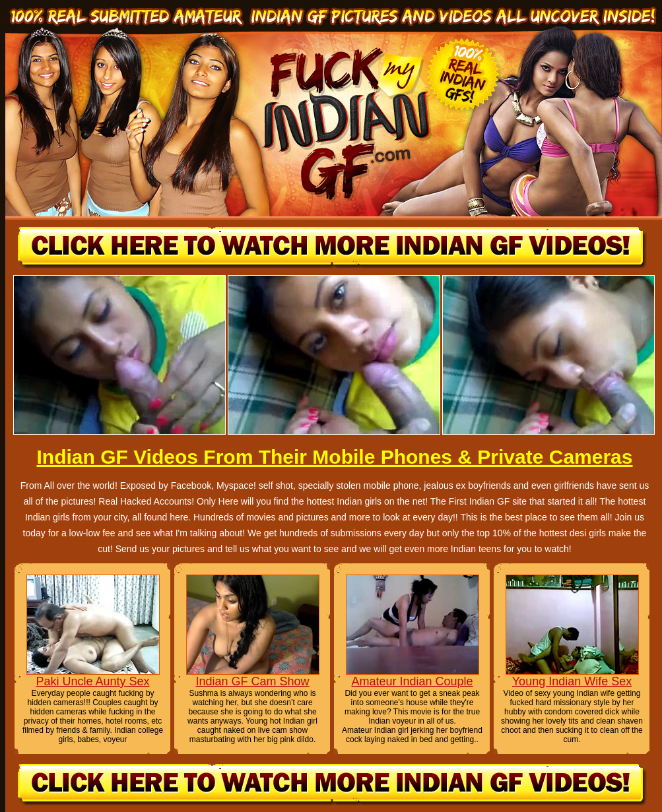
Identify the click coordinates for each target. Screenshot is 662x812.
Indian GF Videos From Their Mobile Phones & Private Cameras (334, 457)
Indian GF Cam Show (252, 681)
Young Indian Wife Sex (572, 681)
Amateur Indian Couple (412, 681)
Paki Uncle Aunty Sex (92, 681)
